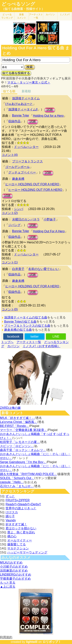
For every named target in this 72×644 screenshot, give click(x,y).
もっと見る (8, 583)
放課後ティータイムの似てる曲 (26, 317)
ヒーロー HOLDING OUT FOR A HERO (32, 184)
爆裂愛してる (17, 544)
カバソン (50, 15)
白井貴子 (18, 269)
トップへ (7, 342)
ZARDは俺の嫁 (10, 408)
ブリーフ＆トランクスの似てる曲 (27, 326)
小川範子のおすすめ (14, 567)
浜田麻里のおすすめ (14, 571)
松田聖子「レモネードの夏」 (20, 442)
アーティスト (36, 16)
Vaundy (11, 520)
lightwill (32, 642)
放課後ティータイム (26, 98)
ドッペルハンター (26, 147)
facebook (13, 337)
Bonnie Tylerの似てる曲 (20, 322)
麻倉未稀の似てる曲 (18, 330)
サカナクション (18, 548)
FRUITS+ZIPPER (18, 500)
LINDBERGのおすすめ (16, 575)
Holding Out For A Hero (49, 231)
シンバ (19, 209)
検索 (30, 67)
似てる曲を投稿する (16, 73)
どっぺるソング (18, 4)
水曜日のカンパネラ (26, 219)
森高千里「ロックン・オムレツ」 (23, 450)
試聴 (50, 110)
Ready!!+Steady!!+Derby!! (23, 504)
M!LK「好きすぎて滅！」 (17, 418)
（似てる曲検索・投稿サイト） (23, 9)
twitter (35, 337)
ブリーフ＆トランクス (27, 161)
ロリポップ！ (52, 642)
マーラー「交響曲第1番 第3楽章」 (24, 430)
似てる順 (9, 91)
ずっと (10, 496)
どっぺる (7, 16)
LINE (56, 337)
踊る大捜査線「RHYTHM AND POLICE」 (29, 474)
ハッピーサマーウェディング (27, 552)
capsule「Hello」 (12, 482)
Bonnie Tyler (21, 115)
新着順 (26, 91)
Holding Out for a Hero (48, 116)
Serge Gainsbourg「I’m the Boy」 (23, 462)
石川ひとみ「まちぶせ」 (17, 486)
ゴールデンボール (17, 167)
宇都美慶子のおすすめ (15, 579)
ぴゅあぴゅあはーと (19, 104)
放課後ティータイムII (23, 109)
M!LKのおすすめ (11, 563)
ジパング (14, 225)
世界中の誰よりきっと (21, 508)
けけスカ (12, 512)
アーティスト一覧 (29, 342)
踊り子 (10, 516)
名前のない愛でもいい (44, 269)
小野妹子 (50, 219)
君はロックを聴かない (21, 528)
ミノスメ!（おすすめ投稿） (41, 346)
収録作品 (14, 121)
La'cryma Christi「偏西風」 (19, 422)
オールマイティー (20, 540)
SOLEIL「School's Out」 (17, 478)
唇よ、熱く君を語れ (21, 532)
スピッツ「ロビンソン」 (17, 446)
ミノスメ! (65, 15)
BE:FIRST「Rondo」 (14, 426)
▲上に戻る (8, 587)
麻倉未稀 (18, 179)
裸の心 (12, 536)
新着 (22, 16)
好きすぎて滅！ (16, 524)
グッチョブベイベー (22, 172)
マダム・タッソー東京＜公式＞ (29, 82)
